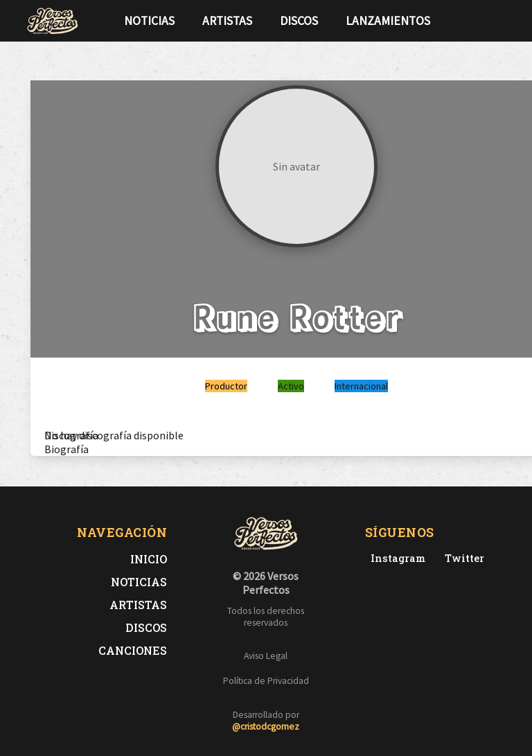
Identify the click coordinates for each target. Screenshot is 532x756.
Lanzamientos (388, 21)
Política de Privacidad (266, 681)
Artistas (227, 21)
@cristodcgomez (266, 727)
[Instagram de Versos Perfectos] (395, 558)
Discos (299, 21)
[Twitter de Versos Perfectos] (462, 558)
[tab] (71, 435)
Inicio (149, 559)
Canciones (133, 650)
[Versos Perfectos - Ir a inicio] (53, 21)
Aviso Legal (266, 656)
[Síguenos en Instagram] (502, 21)
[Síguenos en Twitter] (479, 21)
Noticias (149, 21)
